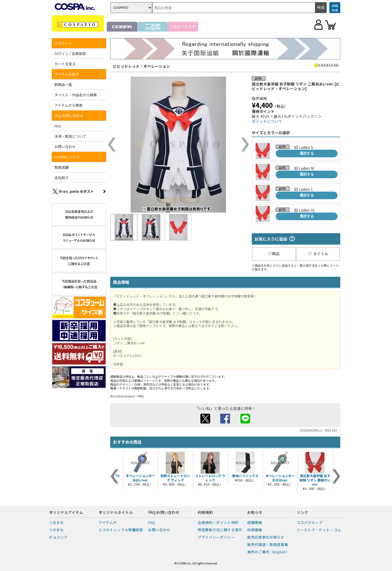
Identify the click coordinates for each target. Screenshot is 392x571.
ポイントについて (267, 121)
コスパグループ (310, 522)
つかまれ (56, 530)
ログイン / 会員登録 (70, 53)
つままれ (56, 522)
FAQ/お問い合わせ (69, 116)
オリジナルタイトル (116, 512)
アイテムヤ (108, 522)
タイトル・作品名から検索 (76, 95)
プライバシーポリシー (216, 537)
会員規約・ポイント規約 (218, 522)
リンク (302, 512)
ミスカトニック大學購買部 (121, 530)
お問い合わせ (65, 147)
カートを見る (65, 64)
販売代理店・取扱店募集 (268, 544)
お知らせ (255, 512)
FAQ (58, 126)
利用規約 (205, 512)
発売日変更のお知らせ (266, 537)
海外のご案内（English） (268, 552)
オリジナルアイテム (66, 512)
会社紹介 (62, 178)
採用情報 (255, 530)
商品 (274, 254)
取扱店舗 (62, 167)
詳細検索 (335, 8)
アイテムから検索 (68, 105)
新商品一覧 (63, 85)
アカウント (63, 43)
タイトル (318, 254)
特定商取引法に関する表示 (220, 530)
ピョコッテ (58, 537)
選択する (307, 153)
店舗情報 (255, 522)
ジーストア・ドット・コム (319, 530)
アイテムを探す (67, 74)
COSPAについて (67, 157)
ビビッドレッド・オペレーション (142, 66)
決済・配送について (70, 136)
